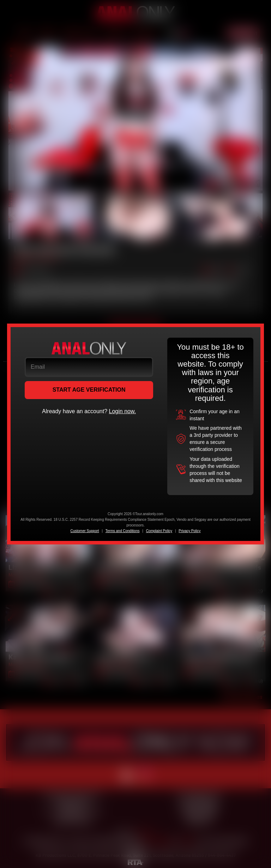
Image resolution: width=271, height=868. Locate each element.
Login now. (123, 411)
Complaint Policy (159, 531)
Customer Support (85, 531)
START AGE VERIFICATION (89, 390)
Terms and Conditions (123, 531)
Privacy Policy (189, 531)
